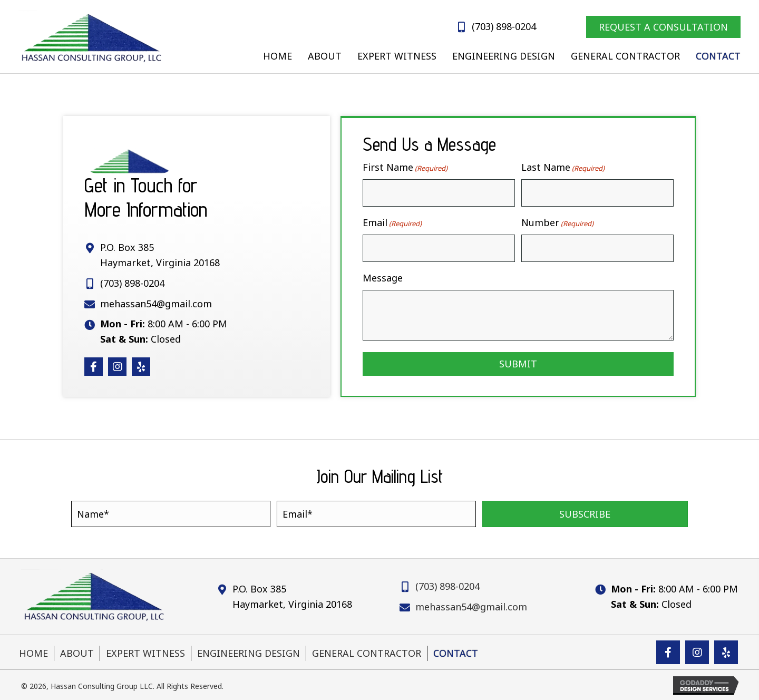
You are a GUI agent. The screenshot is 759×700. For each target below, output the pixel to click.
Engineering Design (249, 652)
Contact (456, 652)
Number (557, 222)
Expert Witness (145, 652)
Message (383, 277)
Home (33, 652)
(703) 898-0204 (504, 26)
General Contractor (367, 652)
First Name (405, 167)
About (77, 652)
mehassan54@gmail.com (156, 303)
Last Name (563, 167)
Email (392, 222)
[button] (94, 366)
